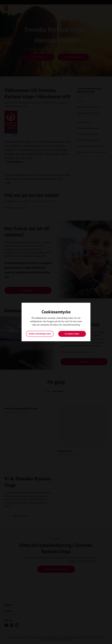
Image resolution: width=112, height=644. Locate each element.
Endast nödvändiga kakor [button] (40, 334)
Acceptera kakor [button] (72, 334)
